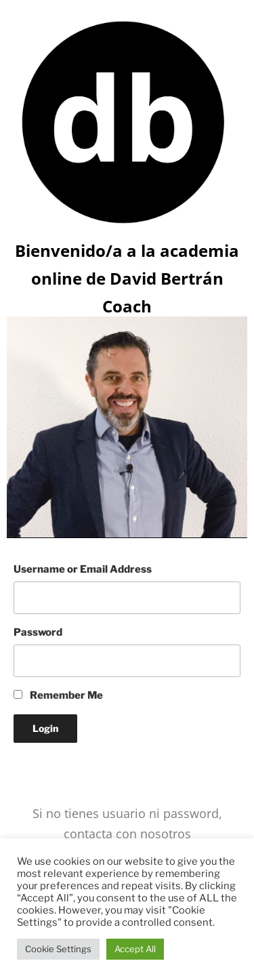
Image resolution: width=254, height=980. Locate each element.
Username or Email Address (83, 569)
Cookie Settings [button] (58, 949)
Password (38, 632)
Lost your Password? (64, 766)
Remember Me (58, 695)
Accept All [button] (135, 949)
